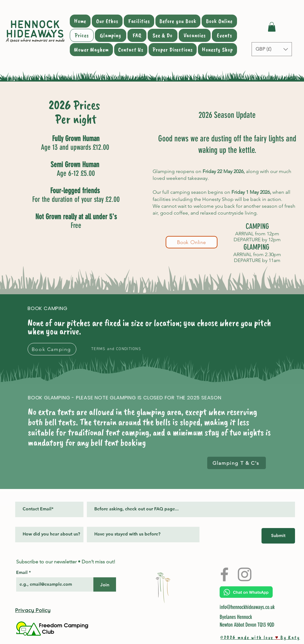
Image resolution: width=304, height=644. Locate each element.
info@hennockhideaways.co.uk (247, 607)
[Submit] (278, 536)
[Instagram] (245, 574)
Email (22, 572)
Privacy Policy (33, 610)
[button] (272, 27)
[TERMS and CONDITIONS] (117, 349)
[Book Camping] (52, 349)
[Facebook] (224, 574)
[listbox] (272, 49)
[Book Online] (192, 242)
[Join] (105, 584)
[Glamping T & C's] (237, 463)
